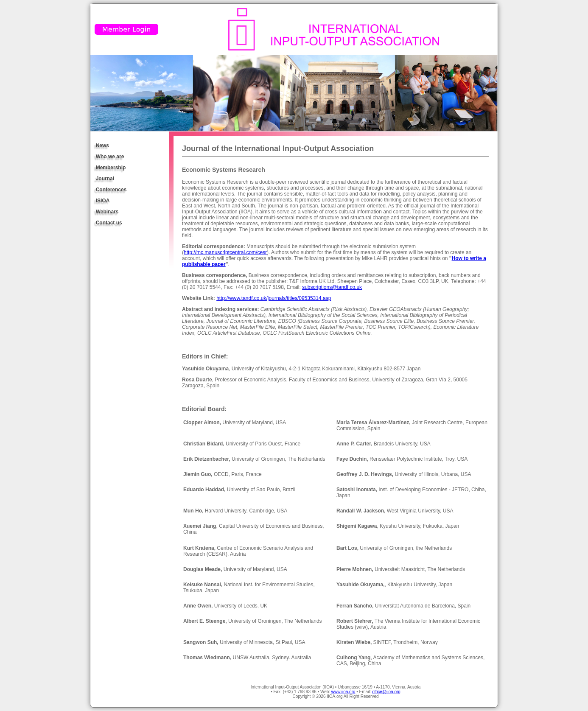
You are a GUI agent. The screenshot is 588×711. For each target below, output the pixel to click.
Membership (111, 168)
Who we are (110, 157)
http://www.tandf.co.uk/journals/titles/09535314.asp (274, 298)
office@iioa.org (386, 692)
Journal (105, 179)
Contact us (109, 223)
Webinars (107, 212)
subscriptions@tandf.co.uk (332, 287)
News (102, 146)
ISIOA (103, 201)
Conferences (111, 190)
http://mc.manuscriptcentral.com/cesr (225, 252)
